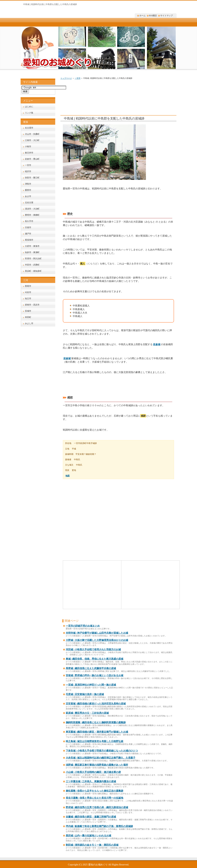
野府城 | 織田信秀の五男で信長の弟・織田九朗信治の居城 (97, 807)
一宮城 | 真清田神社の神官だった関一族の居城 (91, 685)
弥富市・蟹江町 (32, 178)
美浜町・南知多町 (33, 271)
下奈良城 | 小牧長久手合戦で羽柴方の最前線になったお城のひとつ (102, 751)
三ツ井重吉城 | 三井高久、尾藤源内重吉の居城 (91, 781)
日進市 (28, 227)
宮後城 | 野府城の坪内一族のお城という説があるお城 (95, 675)
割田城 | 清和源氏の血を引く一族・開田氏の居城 (92, 845)
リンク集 (29, 113)
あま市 (28, 196)
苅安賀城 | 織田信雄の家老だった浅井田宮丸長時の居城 (96, 704)
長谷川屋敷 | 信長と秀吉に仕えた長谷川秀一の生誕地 (95, 798)
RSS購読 (153, 16)
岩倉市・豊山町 (32, 159)
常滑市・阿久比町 (33, 259)
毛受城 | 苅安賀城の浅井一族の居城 (85, 694)
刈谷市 (28, 292)
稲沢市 (28, 171)
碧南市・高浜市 (32, 305)
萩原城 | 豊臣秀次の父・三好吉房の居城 (87, 713)
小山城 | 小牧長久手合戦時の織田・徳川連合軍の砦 (93, 772)
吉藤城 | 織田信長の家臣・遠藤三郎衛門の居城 (91, 817)
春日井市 (29, 153)
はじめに (29, 107)
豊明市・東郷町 (32, 215)
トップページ (66, 78)
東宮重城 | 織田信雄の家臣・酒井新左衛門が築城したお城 (97, 732)
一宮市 (78, 78)
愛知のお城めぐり (98, 865)
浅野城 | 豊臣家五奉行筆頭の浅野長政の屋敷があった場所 (97, 765)
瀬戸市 (28, 234)
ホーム (142, 16)
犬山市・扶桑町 (32, 134)
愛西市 (28, 190)
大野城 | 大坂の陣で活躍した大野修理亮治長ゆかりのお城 (97, 640)
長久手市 (29, 221)
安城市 (28, 311)
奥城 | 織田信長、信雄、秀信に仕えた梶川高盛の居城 (95, 659)
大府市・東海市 (32, 246)
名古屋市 (29, 128)
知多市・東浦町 (32, 252)
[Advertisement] (126, 92)
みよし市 (29, 323)
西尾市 (28, 286)
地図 (68, 476)
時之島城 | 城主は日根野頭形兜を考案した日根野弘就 (95, 741)
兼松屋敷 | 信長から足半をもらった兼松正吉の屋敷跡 (95, 791)
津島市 (28, 184)
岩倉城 (157, 344)
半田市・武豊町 (32, 265)
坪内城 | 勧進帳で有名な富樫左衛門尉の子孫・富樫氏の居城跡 (99, 826)
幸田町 (28, 317)
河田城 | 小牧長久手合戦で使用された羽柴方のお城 (93, 649)
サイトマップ (167, 16)
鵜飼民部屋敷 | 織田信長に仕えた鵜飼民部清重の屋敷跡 (96, 722)
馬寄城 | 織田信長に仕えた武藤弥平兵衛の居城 (91, 668)
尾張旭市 (29, 240)
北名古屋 (29, 203)
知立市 (28, 298)
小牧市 (28, 146)
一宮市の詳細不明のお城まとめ (83, 626)
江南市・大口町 (32, 140)
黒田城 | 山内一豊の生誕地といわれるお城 (88, 836)
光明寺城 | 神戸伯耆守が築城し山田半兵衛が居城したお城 (97, 633)
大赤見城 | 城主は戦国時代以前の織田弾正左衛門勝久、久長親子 (101, 758)
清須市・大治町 (32, 209)
